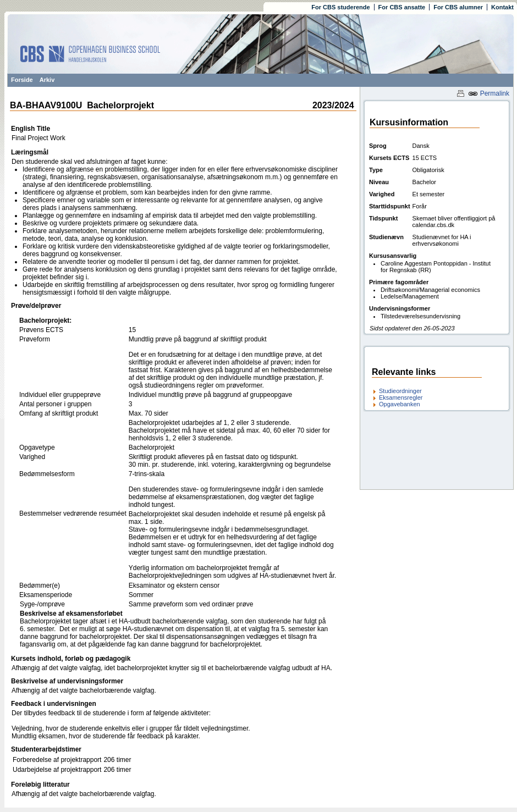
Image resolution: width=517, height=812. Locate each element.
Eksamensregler (401, 397)
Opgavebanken (400, 404)
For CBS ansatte (402, 7)
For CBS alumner (458, 7)
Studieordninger (400, 391)
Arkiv (47, 80)
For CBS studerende (340, 7)
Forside (22, 80)
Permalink (489, 93)
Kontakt (502, 7)
